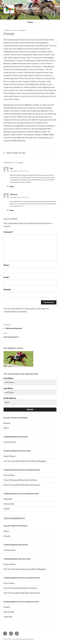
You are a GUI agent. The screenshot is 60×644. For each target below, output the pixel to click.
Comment (9, 232)
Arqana (7, 509)
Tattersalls (8, 499)
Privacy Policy (8, 639)
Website (7, 290)
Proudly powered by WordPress (24, 639)
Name (7, 265)
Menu (30, 22)
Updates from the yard (16, 153)
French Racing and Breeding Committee (20, 480)
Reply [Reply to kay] (12, 186)
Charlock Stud (10, 442)
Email (7, 277)
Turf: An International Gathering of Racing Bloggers (25, 461)
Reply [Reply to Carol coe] (12, 210)
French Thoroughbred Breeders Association (22, 485)
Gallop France (28, 9)
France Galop (9, 475)
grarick (23, 30)
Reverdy (7, 423)
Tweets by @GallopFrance (14, 518)
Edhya (6, 428)
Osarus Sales (9, 504)
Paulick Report (10, 456)
